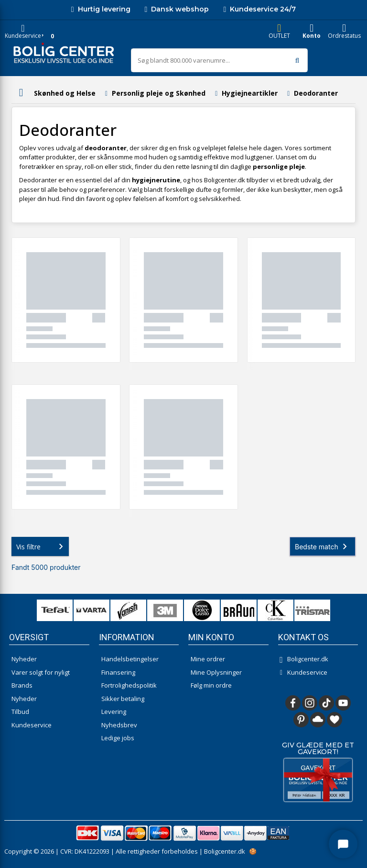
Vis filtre (42, 546)
